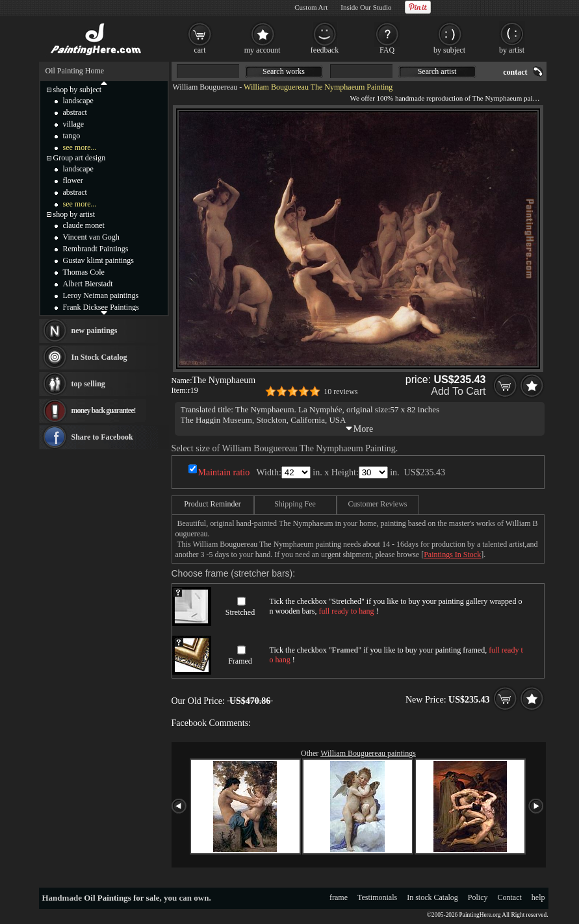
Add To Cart (458, 391)
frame (339, 897)
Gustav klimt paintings (98, 260)
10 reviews (341, 392)
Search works (284, 71)
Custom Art (311, 7)
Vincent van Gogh (91, 237)
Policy (478, 897)
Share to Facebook (102, 437)
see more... (80, 147)
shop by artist (74, 214)
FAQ (387, 50)
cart (200, 50)
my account (263, 50)
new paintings (95, 331)
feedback (325, 50)
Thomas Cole (84, 272)
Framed (240, 661)
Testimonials (377, 897)
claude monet (84, 225)
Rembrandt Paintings (96, 249)
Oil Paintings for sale (122, 898)
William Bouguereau (205, 87)
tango (72, 136)
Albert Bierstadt (88, 284)
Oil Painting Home (75, 71)
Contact (510, 897)
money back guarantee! (104, 410)
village (74, 124)
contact (515, 72)
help (538, 897)
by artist (512, 50)
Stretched (240, 612)
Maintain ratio (224, 472)
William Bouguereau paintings (368, 753)
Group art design (80, 158)
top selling (88, 384)
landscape (78, 101)
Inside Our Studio (366, 7)
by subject (449, 50)
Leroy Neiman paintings (101, 295)
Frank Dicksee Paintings (101, 307)
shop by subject (78, 90)
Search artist (437, 71)
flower (73, 181)
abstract (75, 112)
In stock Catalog (432, 897)
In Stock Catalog (99, 357)
